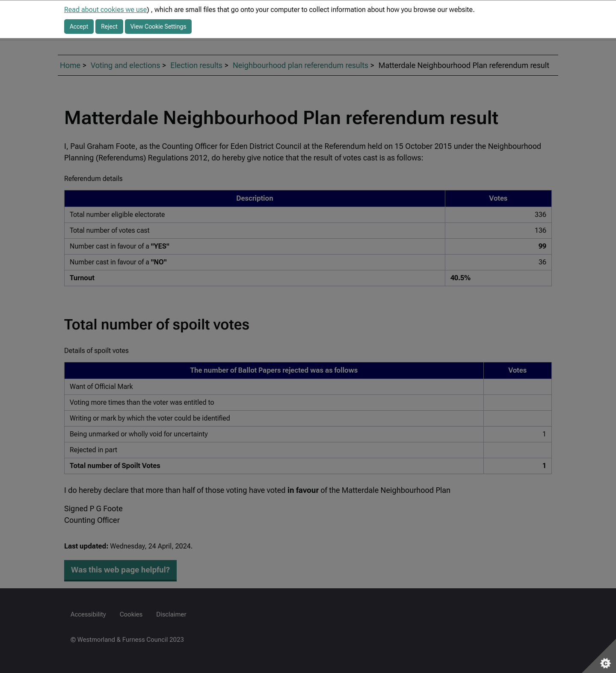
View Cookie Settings (158, 27)
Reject (109, 27)
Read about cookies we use (105, 10)
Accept (79, 27)
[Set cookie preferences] (599, 656)
